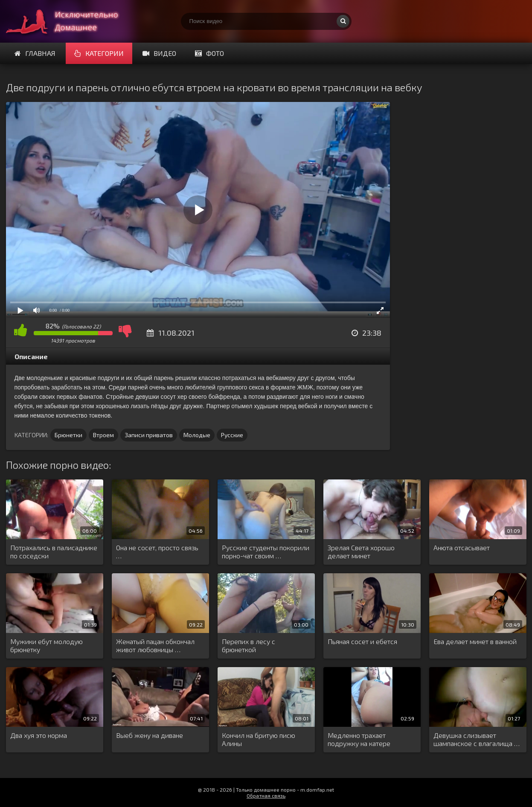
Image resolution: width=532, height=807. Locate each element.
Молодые (197, 435)
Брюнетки (68, 435)
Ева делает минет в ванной (475, 641)
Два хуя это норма (39, 735)
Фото (209, 53)
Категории (99, 53)
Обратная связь (266, 795)
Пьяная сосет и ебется (362, 641)
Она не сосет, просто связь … (157, 552)
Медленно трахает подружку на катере (359, 739)
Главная (35, 53)
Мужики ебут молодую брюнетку (47, 645)
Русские (232, 435)
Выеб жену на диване (150, 735)
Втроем (103, 435)
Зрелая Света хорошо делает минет (361, 552)
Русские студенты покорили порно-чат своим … (266, 552)
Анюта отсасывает (462, 547)
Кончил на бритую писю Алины (259, 739)
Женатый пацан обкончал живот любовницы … (155, 645)
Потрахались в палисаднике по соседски (54, 552)
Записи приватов (149, 435)
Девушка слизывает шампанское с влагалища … (477, 739)
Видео (159, 53)
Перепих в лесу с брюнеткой (249, 645)
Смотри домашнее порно (70, 21)
